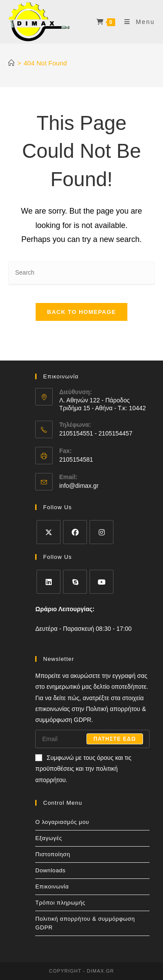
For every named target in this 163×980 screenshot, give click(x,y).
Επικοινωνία (52, 886)
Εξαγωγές (49, 838)
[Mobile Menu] (136, 22)
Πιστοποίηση (53, 854)
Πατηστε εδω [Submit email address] (115, 739)
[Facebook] (75, 532)
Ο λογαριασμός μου (62, 822)
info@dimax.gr (79, 486)
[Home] (12, 63)
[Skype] (75, 582)
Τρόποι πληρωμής (60, 903)
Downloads (50, 870)
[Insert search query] (82, 273)
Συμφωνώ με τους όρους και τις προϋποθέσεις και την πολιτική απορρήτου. (83, 769)
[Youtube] (101, 582)
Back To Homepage (81, 312)
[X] (48, 532)
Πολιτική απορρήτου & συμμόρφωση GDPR (85, 923)
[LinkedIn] (48, 582)
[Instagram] (101, 532)
